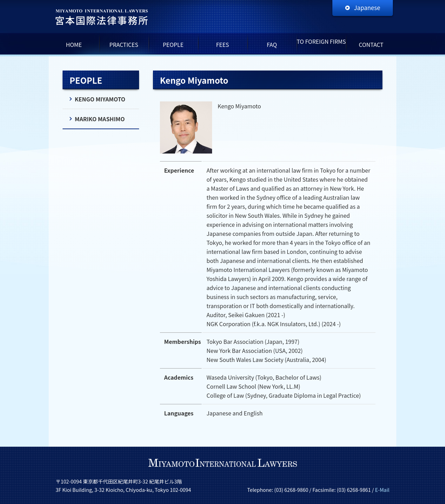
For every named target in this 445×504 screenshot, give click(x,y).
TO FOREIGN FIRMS (321, 41)
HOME (74, 44)
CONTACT (371, 44)
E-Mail (382, 490)
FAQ (272, 44)
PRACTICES (124, 44)
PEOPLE (173, 44)
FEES (222, 44)
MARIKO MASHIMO (100, 119)
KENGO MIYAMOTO (100, 99)
